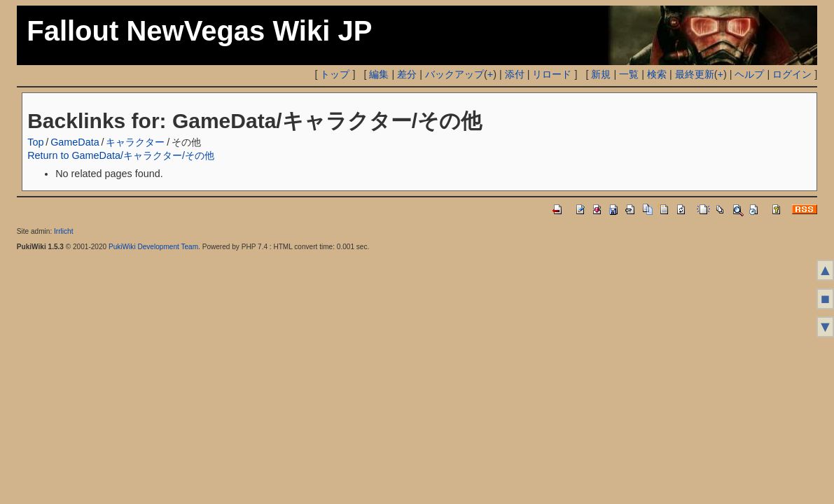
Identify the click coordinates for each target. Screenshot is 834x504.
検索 (657, 74)
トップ (335, 74)
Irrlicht (63, 231)
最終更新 (695, 74)
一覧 (629, 74)
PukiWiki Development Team (153, 247)
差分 (407, 74)
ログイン (792, 74)
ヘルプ (749, 74)
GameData (75, 142)
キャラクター (135, 142)
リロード (552, 74)
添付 (515, 74)
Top (35, 142)
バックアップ (454, 74)
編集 (379, 74)
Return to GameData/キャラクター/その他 (121, 155)
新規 (601, 74)
